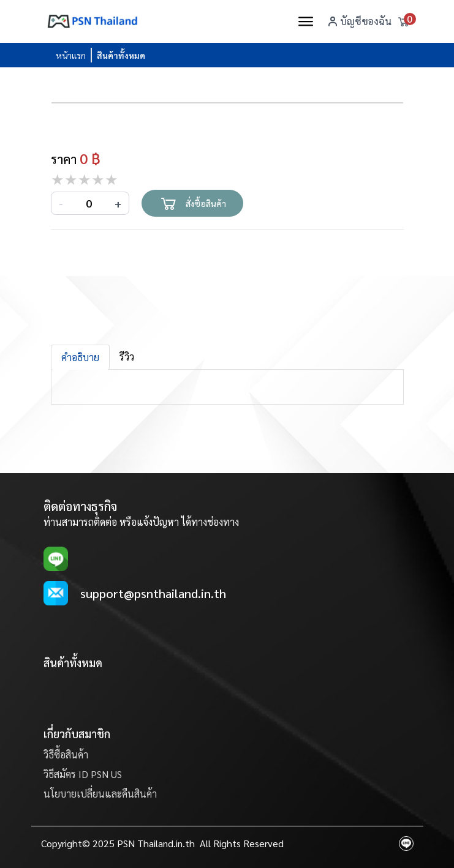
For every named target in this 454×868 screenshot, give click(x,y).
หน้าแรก (71, 55)
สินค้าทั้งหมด (121, 55)
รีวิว (127, 357)
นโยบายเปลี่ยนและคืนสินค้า (100, 794)
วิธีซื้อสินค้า (66, 754)
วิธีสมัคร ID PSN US (83, 774)
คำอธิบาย (80, 357)
